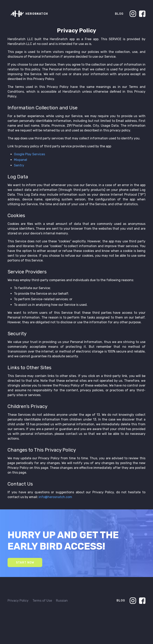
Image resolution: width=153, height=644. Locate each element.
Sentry (19, 165)
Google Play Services (29, 154)
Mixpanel (21, 160)
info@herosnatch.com (55, 497)
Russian (62, 601)
